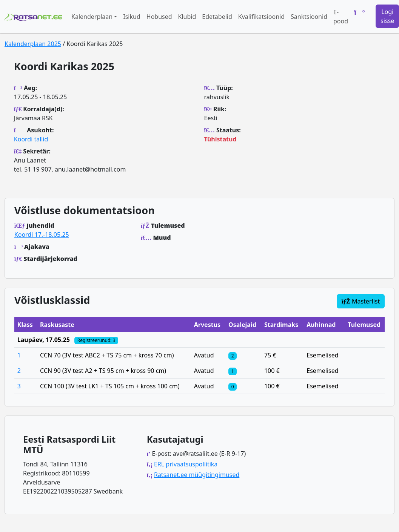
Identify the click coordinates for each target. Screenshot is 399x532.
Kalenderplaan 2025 (33, 44)
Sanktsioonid (309, 17)
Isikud (132, 17)
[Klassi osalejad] (233, 355)
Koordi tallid (31, 139)
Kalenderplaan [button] (92, 17)
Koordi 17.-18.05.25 (42, 235)
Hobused (159, 17)
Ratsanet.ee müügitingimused (197, 475)
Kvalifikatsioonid (261, 17)
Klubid (187, 17)
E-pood (341, 17)
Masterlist (361, 301)
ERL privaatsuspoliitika (186, 464)
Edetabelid (217, 17)
